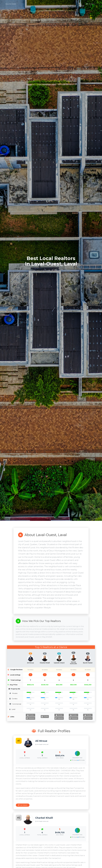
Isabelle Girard (59, 663)
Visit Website (23, 805)
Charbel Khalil (45, 663)
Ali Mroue (30, 663)
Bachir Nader (88, 663)
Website (30, 718)
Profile (30, 715)
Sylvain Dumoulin (73, 663)
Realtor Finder (11, 4)
